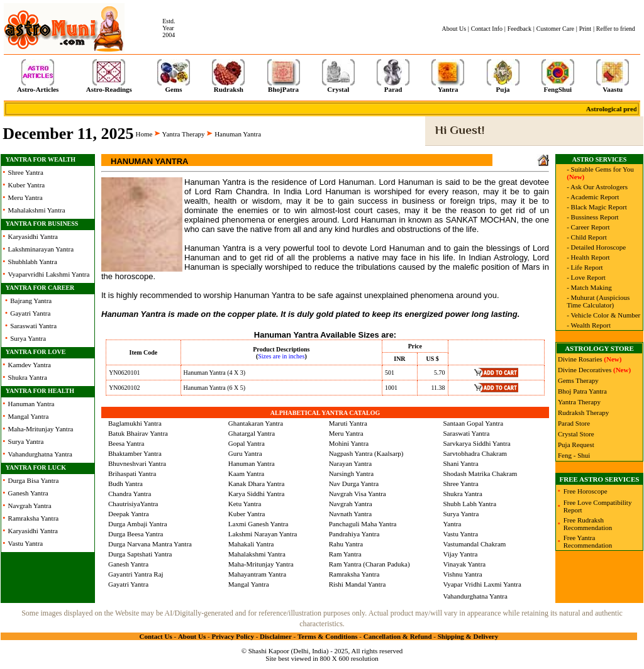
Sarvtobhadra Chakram (475, 453)
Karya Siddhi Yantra (257, 494)
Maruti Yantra (348, 423)
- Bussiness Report (593, 217)
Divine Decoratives (585, 370)
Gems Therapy (578, 380)
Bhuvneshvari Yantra (137, 463)
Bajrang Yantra (31, 301)
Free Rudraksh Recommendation (588, 524)
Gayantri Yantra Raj (136, 574)
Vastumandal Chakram (474, 544)
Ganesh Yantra (28, 493)
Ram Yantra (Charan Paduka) (369, 564)
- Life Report (585, 267)
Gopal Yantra (247, 443)
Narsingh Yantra (352, 473)
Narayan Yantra (350, 463)
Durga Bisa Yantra (34, 480)
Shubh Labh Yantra (469, 504)
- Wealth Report (589, 325)
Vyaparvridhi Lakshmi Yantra (49, 274)
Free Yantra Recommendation (588, 541)
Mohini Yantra (349, 443)
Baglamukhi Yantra (135, 423)
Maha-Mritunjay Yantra (41, 429)
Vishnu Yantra (462, 574)
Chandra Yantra (130, 494)
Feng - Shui (574, 455)
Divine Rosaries (580, 359)
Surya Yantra (28, 338)
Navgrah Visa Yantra (358, 494)
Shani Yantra (460, 463)
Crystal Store (576, 434)
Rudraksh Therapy (583, 412)
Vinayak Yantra (464, 564)
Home (144, 134)
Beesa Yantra (126, 443)
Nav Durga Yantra (354, 484)
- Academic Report (593, 197)
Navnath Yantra (350, 514)
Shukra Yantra (28, 377)
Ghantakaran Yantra (256, 423)
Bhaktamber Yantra (135, 453)
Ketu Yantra (245, 504)
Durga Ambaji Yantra (138, 524)
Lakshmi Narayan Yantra (263, 534)
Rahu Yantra (346, 544)
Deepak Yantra (129, 514)
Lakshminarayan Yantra (41, 249)
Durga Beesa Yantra (136, 534)
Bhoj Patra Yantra (582, 391)
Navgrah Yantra (30, 506)
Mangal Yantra (29, 416)
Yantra (452, 524)
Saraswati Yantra (33, 326)
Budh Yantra (125, 484)
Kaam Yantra (246, 473)
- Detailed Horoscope (596, 247)
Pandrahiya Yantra (354, 534)
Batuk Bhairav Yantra (138, 433)
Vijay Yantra (460, 554)
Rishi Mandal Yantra (358, 584)
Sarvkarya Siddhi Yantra (476, 443)
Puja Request (576, 445)
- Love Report (586, 277)
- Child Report (587, 237)
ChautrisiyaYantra (133, 504)
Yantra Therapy (184, 134)
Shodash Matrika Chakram (480, 473)
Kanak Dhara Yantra (257, 484)
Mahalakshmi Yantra (37, 210)
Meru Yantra (25, 197)
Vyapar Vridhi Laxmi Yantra (482, 584)
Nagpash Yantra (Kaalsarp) (366, 453)
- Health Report (588, 257)
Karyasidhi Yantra (33, 236)
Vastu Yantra (26, 543)
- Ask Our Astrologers (597, 187)
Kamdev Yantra (30, 365)
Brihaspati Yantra (132, 473)
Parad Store (574, 423)
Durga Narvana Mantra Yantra (150, 544)
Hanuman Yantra (31, 404)
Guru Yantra (245, 453)
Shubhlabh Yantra (33, 262)
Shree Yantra (26, 172)
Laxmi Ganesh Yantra (258, 524)
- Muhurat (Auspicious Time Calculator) (598, 301)
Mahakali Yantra (251, 544)
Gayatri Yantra (30, 313)
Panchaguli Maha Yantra (363, 524)
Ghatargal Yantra (252, 433)
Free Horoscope (586, 491)
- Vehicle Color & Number (603, 315)
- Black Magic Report (597, 207)
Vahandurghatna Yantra (40, 454)
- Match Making (589, 287)
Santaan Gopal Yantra (473, 423)
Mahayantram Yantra (257, 574)
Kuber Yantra (27, 185)
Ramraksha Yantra (34, 518)
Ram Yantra (345, 554)
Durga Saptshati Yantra (140, 554)
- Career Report (588, 227)
